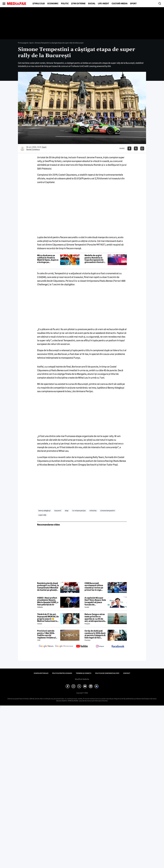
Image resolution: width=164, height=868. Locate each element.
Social (92, 4)
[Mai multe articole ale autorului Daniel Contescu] (22, 148)
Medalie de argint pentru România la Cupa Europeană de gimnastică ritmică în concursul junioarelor (95, 259)
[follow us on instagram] (100, 646)
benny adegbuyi (45, 511)
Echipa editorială (41, 673)
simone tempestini (108, 511)
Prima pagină (23, 43)
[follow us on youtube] (82, 646)
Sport (133, 4)
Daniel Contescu (33, 149)
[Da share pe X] (136, 148)
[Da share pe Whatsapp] (142, 148)
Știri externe (78, 4)
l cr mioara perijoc (79, 511)
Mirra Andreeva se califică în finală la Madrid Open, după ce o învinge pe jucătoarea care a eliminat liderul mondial (48, 259)
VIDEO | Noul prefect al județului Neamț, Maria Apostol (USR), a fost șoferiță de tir (48, 601)
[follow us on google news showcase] (64, 646)
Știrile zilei (39, 4)
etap (67, 511)
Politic (65, 4)
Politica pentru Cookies (62, 673)
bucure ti (58, 511)
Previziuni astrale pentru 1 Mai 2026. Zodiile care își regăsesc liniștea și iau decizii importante (48, 634)
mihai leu (93, 511)
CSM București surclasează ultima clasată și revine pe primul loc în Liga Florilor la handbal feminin (94, 587)
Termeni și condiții (84, 673)
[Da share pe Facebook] (129, 148)
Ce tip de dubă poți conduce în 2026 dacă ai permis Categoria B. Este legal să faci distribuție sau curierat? (95, 634)
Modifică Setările (82, 679)
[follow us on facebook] (118, 647)
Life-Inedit (103, 4)
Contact (127, 673)
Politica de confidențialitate (107, 673)
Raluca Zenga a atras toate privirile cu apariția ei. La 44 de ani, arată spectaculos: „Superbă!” (95, 618)
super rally (42, 515)
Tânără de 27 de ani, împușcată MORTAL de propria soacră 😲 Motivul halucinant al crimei (48, 618)
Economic (53, 4)
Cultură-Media (120, 4)
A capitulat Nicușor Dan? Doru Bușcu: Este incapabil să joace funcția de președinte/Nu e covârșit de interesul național (95, 601)
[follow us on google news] (46, 646)
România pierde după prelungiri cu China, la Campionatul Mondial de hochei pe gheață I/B (48, 587)
